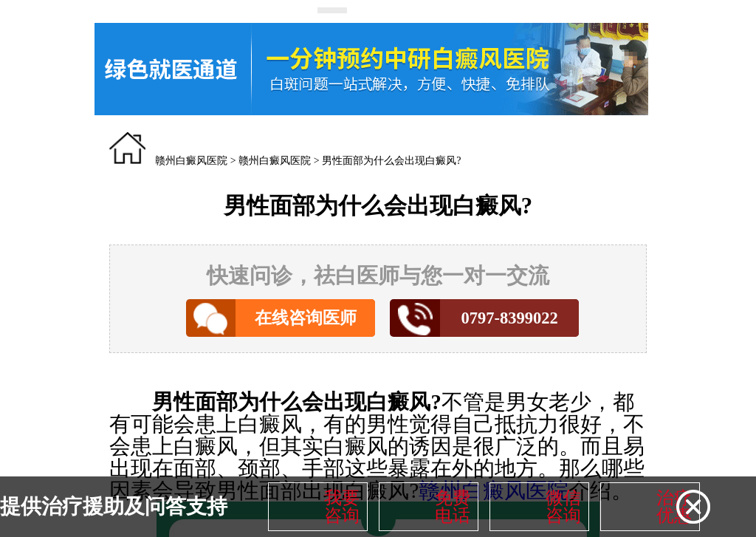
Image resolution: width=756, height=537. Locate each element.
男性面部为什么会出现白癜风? (391, 161)
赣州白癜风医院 (191, 161)
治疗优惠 (674, 507)
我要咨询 (342, 507)
